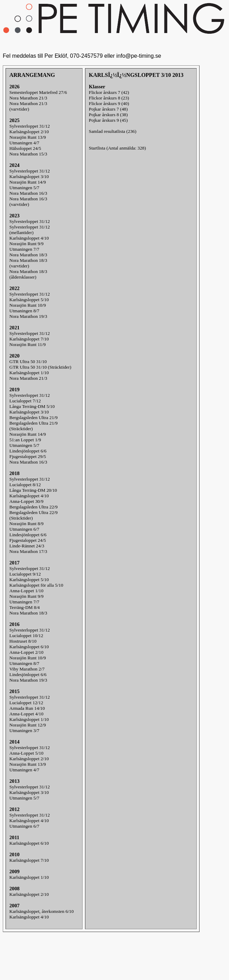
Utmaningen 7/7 (24, 249)
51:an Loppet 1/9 (25, 440)
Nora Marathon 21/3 (28, 98)
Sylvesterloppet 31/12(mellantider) (30, 230)
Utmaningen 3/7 (24, 730)
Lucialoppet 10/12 (26, 636)
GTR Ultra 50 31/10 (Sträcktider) (40, 367)
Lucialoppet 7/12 (25, 401)
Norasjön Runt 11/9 (28, 344)
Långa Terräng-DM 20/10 (33, 490)
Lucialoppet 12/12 (26, 703)
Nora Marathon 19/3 (28, 316)
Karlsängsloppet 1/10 (29, 373)
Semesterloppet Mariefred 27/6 (38, 92)
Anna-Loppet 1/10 (26, 591)
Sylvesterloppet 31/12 (30, 126)
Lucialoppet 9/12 (25, 574)
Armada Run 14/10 (27, 708)
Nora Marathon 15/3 (28, 154)
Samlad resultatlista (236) (113, 131)
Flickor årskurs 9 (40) (109, 103)
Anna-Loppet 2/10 (26, 652)
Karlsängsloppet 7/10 (29, 339)
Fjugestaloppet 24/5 (28, 540)
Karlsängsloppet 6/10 (29, 647)
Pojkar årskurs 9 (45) (108, 120)
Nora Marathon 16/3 (28, 193)
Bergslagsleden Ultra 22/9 (33, 507)
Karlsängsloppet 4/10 (29, 238)
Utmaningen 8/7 (24, 311)
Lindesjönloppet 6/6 (28, 451)
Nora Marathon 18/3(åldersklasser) (28, 274)
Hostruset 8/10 (23, 641)
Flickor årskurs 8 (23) (109, 98)
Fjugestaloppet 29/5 (28, 456)
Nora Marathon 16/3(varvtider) (28, 202)
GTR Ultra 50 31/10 (28, 362)
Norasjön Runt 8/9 (26, 524)
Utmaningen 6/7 (24, 529)
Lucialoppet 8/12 (25, 485)
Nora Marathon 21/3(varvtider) (28, 106)
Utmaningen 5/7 (24, 188)
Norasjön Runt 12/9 (28, 725)
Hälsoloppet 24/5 (25, 148)
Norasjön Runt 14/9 (28, 182)
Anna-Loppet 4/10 (26, 714)
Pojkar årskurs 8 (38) (108, 115)
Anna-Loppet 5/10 (26, 753)
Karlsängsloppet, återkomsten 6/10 (41, 911)
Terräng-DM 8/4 (25, 607)
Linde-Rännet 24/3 (27, 546)
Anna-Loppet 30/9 (26, 501)
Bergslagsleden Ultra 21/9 (33, 417)
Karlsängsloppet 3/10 (29, 176)
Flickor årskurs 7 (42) (109, 92)
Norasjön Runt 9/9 (26, 244)
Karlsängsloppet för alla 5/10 (36, 585)
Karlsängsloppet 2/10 (29, 132)
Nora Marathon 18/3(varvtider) (28, 263)
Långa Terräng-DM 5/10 (32, 406)
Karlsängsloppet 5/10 (29, 300)
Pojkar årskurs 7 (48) (108, 109)
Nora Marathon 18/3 (28, 255)
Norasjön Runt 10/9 (28, 305)
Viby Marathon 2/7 (27, 669)
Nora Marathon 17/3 (28, 551)
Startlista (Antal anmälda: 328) (117, 148)
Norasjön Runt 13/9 (28, 137)
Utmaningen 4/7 (24, 143)
